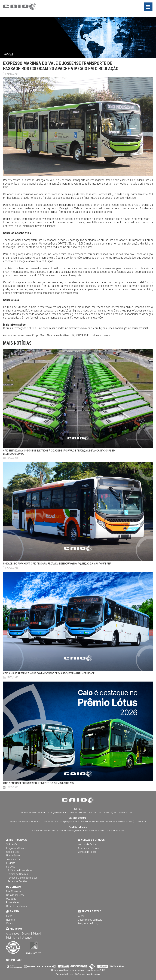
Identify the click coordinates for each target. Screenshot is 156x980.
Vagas (81, 916)
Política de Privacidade (20, 870)
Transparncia (13, 859)
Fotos (9, 916)
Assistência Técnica (88, 848)
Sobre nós (12, 844)
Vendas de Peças (87, 852)
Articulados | (13, 933)
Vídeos (10, 923)
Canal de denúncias (16, 906)
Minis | (17, 938)
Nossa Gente (13, 856)
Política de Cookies (18, 874)
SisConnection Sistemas (87, 974)
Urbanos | (27, 938)
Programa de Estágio (89, 923)
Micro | (37, 933)
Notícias (10, 920)
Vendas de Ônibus (87, 844)
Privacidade (12, 902)
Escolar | (27, 933)
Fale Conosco (13, 891)
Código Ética (13, 852)
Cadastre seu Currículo (90, 920)
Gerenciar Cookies (17, 881)
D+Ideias (11, 863)
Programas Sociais (16, 848)
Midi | (9, 938)
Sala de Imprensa (15, 895)
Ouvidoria (11, 899)
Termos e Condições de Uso (23, 878)
